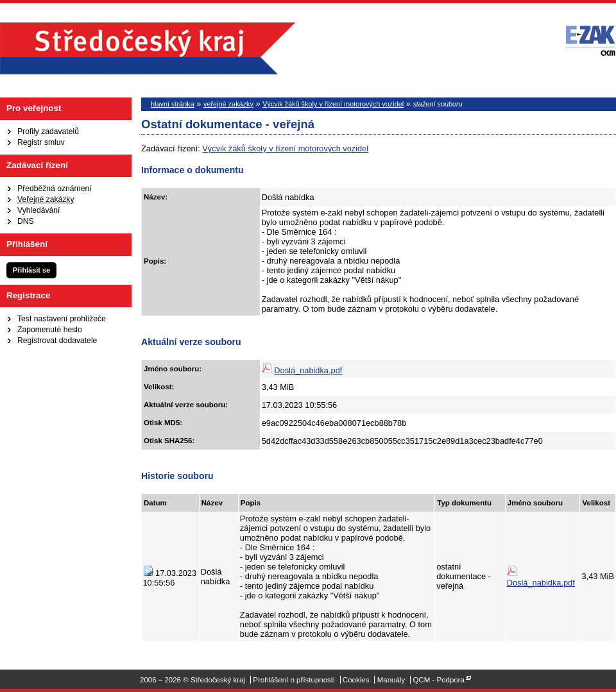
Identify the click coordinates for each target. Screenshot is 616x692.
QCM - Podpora (439, 680)
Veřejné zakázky (46, 199)
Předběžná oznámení (55, 189)
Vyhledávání (38, 210)
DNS (26, 221)
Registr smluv (41, 142)
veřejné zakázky (228, 104)
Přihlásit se (31, 270)
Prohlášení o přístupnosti (294, 680)
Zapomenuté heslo (50, 330)
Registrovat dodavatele (57, 341)
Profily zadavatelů (48, 131)
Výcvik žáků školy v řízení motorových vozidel (333, 104)
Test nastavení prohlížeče (62, 319)
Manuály (391, 680)
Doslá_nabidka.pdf (308, 370)
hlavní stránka (173, 104)
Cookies (356, 680)
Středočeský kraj (148, 48)
